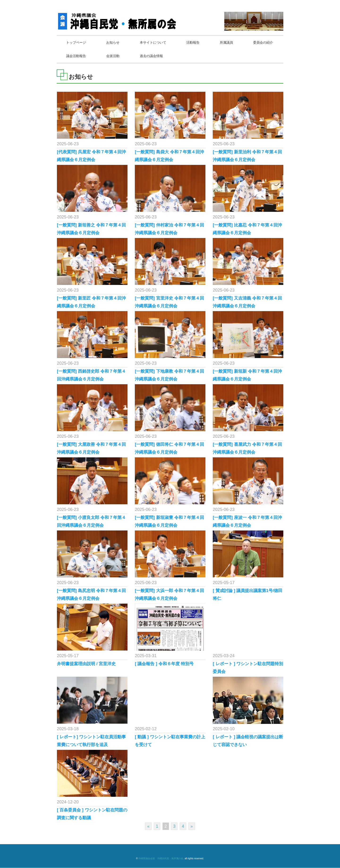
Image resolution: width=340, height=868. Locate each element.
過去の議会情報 (194, 56)
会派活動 (155, 56)
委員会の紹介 (76, 56)
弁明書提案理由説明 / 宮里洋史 (86, 664)
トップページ (76, 42)
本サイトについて (155, 42)
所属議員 (230, 42)
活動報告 (195, 42)
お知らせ (114, 42)
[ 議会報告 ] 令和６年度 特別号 (164, 664)
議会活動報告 (117, 56)
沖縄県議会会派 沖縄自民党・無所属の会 (161, 858)
